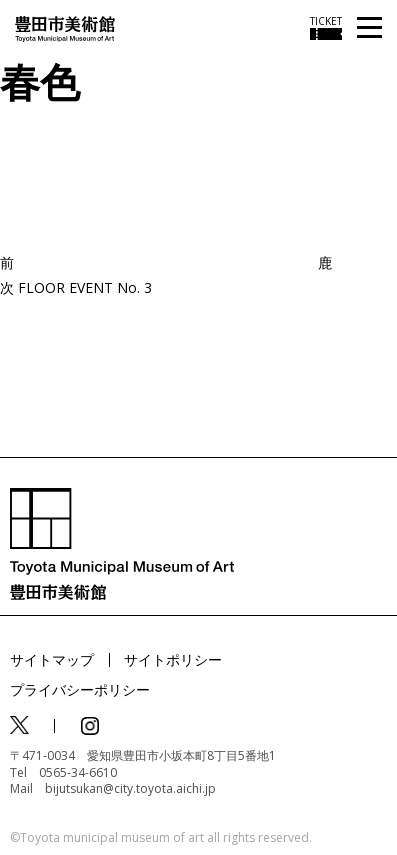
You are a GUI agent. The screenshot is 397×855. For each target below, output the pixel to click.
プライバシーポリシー (80, 689)
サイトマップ (52, 659)
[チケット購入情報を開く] (326, 28)
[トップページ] (65, 27)
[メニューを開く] (369, 28)
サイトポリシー (173, 659)
